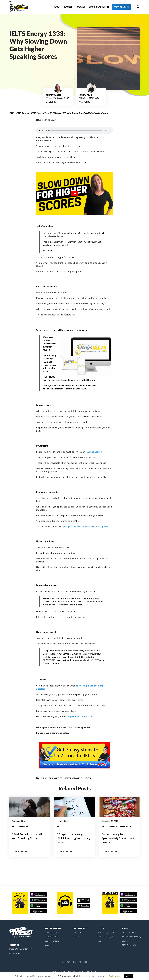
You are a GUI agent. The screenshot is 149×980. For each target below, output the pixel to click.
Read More (21, 852)
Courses (68, 7)
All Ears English (54, 928)
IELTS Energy (80, 928)
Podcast (81, 7)
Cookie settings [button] (115, 976)
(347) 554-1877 (16, 953)
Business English (52, 941)
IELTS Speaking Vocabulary (113, 826)
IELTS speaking (94, 452)
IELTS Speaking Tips (40, 113)
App (99, 941)
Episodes (77, 932)
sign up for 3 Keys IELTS (81, 716)
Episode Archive (51, 932)
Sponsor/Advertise (99, 7)
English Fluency (51, 937)
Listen (101, 928)
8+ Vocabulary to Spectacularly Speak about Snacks (118, 838)
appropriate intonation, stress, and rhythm (85, 526)
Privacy (80, 972)
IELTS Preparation (129, 945)
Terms (88, 972)
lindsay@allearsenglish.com (21, 949)
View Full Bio (52, 102)
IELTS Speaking (23, 113)
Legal (95, 972)
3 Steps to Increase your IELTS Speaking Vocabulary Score (74, 838)
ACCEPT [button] (129, 976)
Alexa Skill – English (105, 937)
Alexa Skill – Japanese (106, 932)
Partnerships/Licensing (131, 937)
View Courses (121, 7)
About (57, 7)
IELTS (12, 113)
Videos (48, 945)
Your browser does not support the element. (74, 130)
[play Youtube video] (74, 193)
